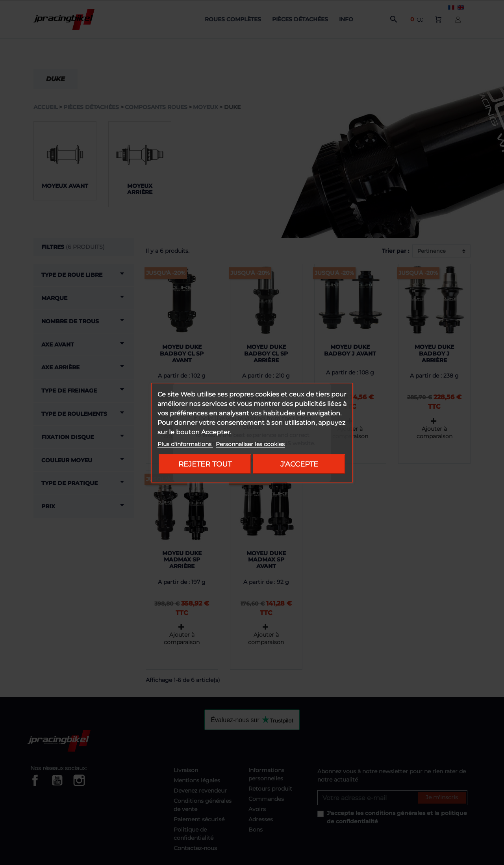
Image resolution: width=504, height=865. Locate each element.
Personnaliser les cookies (250, 444)
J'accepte (299, 464)
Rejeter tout (205, 464)
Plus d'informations (185, 444)
